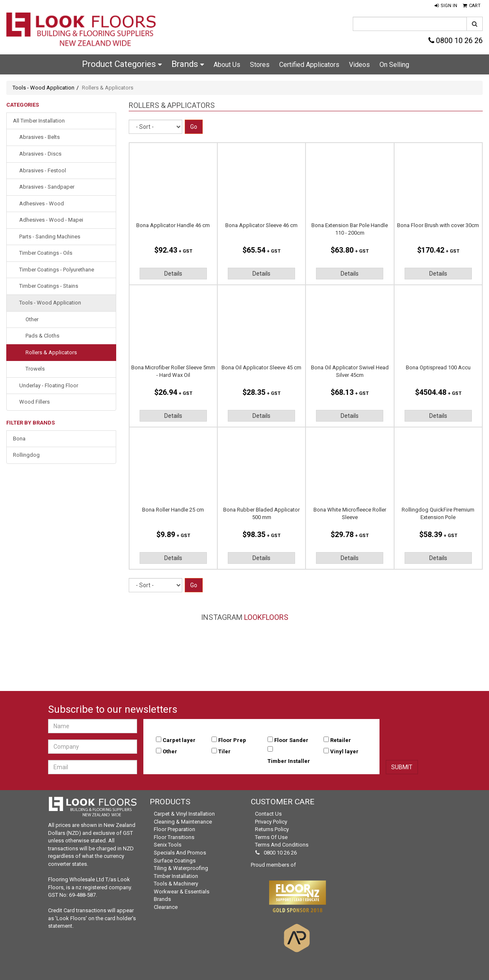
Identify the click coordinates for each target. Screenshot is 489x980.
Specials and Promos (180, 853)
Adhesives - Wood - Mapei (51, 220)
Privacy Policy (271, 822)
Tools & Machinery (176, 884)
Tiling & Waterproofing (181, 868)
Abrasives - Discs (40, 154)
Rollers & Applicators (51, 352)
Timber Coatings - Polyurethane (57, 270)
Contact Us (268, 814)
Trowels (35, 369)
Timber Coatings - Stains (49, 286)
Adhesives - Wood (42, 203)
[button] (446, 6)
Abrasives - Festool (43, 170)
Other (32, 319)
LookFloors (266, 617)
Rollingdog (26, 455)
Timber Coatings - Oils (46, 253)
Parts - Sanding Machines (50, 237)
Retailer (341, 740)
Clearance (166, 907)
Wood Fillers (34, 402)
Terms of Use (271, 837)
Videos (359, 65)
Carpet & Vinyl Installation (184, 814)
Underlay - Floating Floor (49, 385)
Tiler (224, 751)
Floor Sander (291, 740)
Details (173, 274)
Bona (19, 439)
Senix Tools (168, 845)
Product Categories (122, 64)
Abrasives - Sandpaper (47, 187)
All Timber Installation (39, 121)
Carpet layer (179, 740)
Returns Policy (272, 829)
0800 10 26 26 (456, 40)
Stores (260, 65)
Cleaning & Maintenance (183, 822)
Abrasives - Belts (39, 137)
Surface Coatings (175, 861)
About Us (227, 65)
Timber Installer (289, 761)
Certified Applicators (309, 65)
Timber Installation (176, 876)
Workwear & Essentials (182, 892)
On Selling (394, 65)
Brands (188, 64)
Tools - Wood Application (43, 88)
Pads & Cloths (42, 336)
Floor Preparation (174, 829)
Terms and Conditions (282, 845)
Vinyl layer (344, 751)
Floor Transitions (174, 837)
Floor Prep (232, 740)
